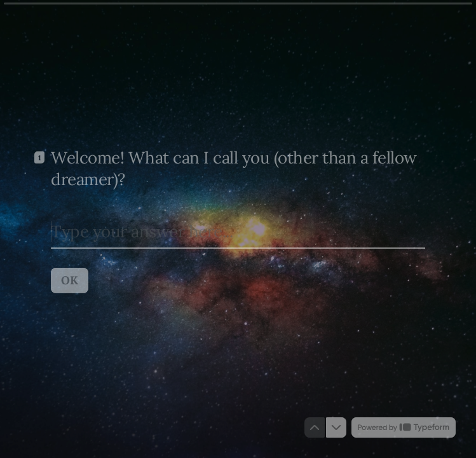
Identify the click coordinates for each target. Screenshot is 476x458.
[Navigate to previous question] (315, 427)
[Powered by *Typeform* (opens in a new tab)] (404, 427)
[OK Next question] (70, 280)
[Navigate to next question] (336, 427)
